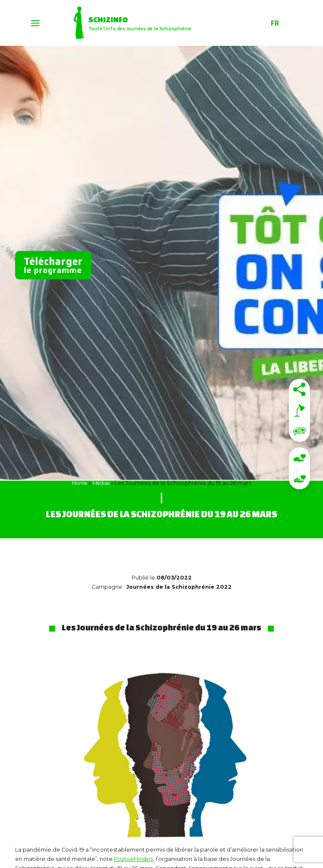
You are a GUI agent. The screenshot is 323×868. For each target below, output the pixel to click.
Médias (102, 483)
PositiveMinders (135, 859)
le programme (53, 265)
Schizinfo (111, 19)
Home (79, 483)
